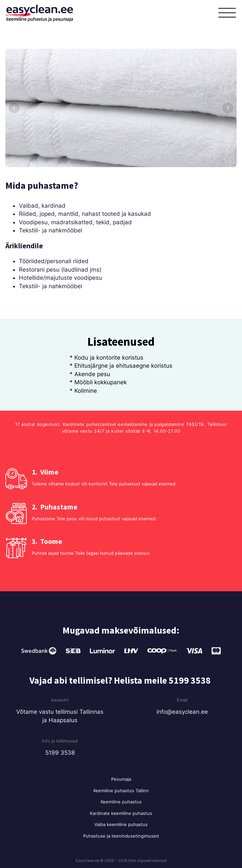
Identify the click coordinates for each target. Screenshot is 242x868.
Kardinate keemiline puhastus (121, 813)
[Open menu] (228, 13)
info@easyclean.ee (182, 712)
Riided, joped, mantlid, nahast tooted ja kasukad (85, 214)
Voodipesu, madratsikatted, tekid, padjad (75, 222)
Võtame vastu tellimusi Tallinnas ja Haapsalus (60, 716)
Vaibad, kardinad (42, 206)
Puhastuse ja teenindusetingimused (121, 836)
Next (228, 108)
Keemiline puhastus (121, 802)
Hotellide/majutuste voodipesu (60, 278)
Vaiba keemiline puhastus (121, 824)
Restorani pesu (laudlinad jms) (60, 270)
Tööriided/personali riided (54, 261)
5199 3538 (60, 753)
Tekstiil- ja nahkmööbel (51, 230)
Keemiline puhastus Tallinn (121, 791)
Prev (14, 108)
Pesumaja (121, 779)
